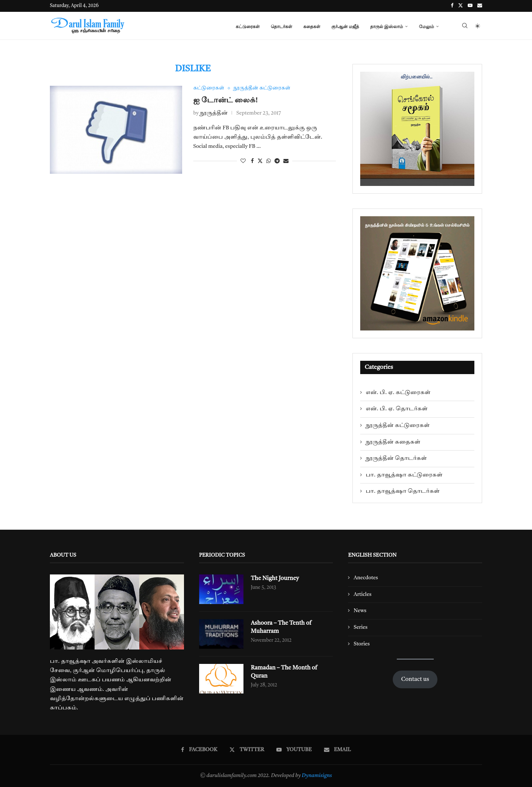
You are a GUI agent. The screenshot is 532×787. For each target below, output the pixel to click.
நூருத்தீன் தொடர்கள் (396, 458)
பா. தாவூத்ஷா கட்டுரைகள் (404, 475)
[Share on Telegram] (277, 161)
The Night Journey (275, 579)
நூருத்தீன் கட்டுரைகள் (398, 425)
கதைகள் (312, 26)
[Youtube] (470, 6)
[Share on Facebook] (252, 161)
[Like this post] (243, 161)
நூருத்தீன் (214, 113)
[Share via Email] (286, 161)
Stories (362, 644)
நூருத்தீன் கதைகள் (393, 442)
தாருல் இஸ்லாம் (387, 26)
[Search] (465, 27)
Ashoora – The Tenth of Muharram (282, 627)
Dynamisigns (317, 776)
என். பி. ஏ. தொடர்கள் (397, 409)
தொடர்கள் (282, 26)
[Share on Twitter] (260, 161)
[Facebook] (452, 6)
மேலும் (427, 26)
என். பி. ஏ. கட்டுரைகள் (398, 393)
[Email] (480, 6)
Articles (362, 594)
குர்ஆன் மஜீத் (345, 26)
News (360, 611)
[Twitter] (461, 6)
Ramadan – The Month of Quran (285, 672)
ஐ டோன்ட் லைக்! (225, 101)
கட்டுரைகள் (248, 26)
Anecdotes (366, 578)
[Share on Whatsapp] (269, 161)
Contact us (415, 679)
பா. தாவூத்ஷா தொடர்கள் (403, 491)
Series (360, 627)
